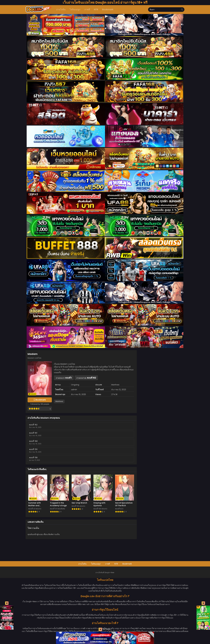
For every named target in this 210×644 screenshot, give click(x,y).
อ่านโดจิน (82, 564)
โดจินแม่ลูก (96, 564)
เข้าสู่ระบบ (38, 534)
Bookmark (127, 564)
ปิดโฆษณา (105, 629)
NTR (116, 564)
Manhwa (59, 401)
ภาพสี (107, 564)
